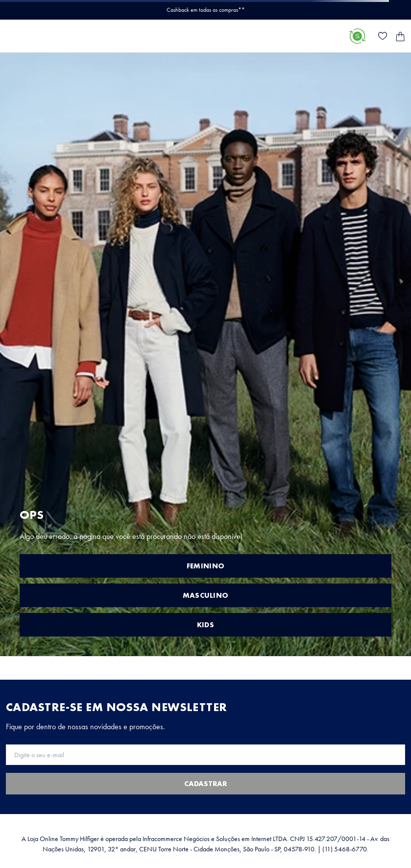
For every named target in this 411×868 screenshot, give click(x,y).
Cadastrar (205, 784)
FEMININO (205, 566)
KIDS (205, 625)
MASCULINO (206, 595)
